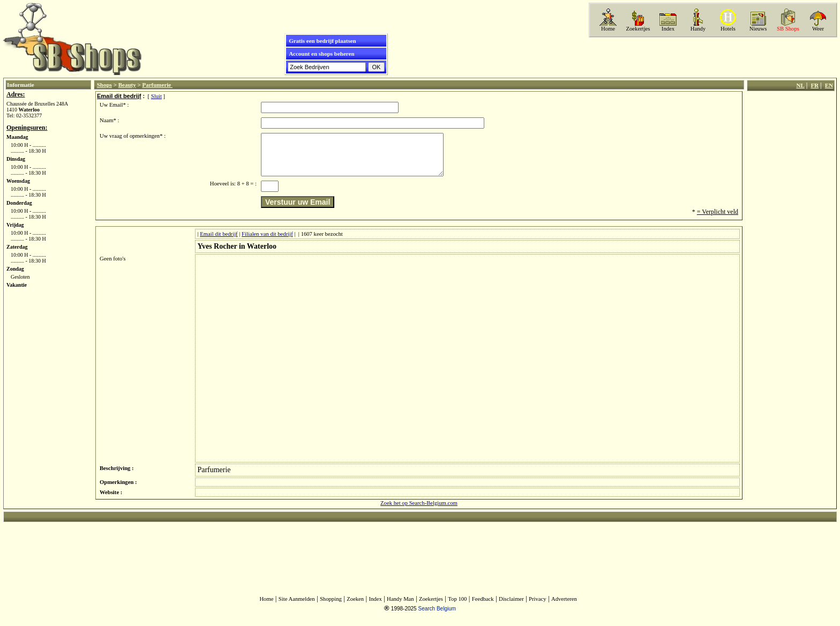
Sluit (156, 96)
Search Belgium (437, 617)
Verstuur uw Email (298, 210)
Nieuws (758, 29)
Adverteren (564, 607)
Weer (818, 29)
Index (668, 29)
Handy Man (400, 607)
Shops (104, 85)
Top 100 (457, 607)
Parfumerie (157, 85)
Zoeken (355, 607)
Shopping (331, 607)
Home (608, 29)
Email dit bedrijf (219, 242)
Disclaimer (511, 607)
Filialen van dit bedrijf (267, 242)
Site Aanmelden (297, 607)
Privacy (538, 607)
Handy (698, 29)
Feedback (483, 607)
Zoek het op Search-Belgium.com (419, 511)
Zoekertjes (638, 29)
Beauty (127, 85)
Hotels (728, 29)
